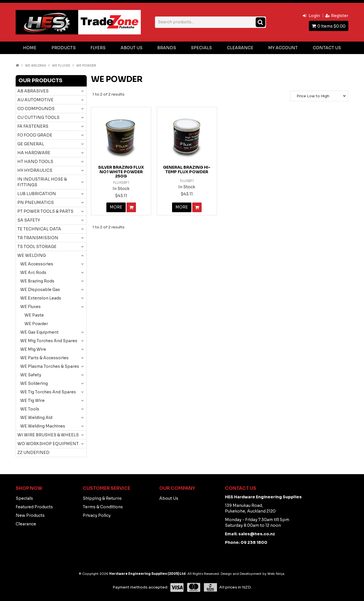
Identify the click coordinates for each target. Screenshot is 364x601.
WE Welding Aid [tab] (36, 418)
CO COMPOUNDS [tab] (36, 109)
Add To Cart (131, 207)
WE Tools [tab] (30, 409)
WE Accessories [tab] (37, 264)
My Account (283, 48)
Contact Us (327, 48)
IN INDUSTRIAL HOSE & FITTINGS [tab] (42, 182)
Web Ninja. (276, 574)
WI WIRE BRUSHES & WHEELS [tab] (48, 435)
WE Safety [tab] (31, 375)
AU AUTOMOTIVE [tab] (35, 100)
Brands (167, 48)
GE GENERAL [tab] (31, 144)
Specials (201, 48)
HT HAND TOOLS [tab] (35, 162)
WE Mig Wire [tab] (33, 349)
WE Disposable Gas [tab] (40, 290)
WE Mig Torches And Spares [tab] (49, 341)
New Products (30, 515)
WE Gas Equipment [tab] (39, 332)
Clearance (240, 48)
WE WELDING (36, 65)
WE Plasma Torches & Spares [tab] (50, 366)
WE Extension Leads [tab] (41, 298)
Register (340, 16)
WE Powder (36, 324)
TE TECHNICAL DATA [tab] (39, 229)
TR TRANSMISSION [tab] (38, 238)
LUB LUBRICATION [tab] (37, 194)
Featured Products (34, 507)
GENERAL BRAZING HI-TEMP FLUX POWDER (187, 169)
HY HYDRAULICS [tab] (35, 170)
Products (64, 48)
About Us (132, 48)
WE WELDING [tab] (32, 255)
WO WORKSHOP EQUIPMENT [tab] (48, 444)
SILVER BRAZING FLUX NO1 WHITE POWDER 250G (121, 172)
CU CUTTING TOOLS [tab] (38, 117)
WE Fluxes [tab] (30, 307)
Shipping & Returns (102, 498)
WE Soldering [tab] (34, 383)
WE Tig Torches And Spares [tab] (48, 392)
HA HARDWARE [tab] (34, 153)
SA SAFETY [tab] (29, 220)
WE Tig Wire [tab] (32, 400)
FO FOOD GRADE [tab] (35, 135)
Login (314, 16)
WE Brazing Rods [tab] (37, 281)
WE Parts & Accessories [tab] (44, 358)
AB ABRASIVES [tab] (33, 91)
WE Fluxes (61, 65)
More (116, 207)
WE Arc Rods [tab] (33, 272)
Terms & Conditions (103, 507)
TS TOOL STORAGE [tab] (37, 247)
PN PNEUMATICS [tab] (36, 203)
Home (30, 48)
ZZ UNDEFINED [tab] (33, 453)
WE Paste (34, 315)
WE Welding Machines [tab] (43, 426)
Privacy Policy (97, 515)
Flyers (98, 48)
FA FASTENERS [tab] (33, 126)
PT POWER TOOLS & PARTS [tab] (45, 211)
